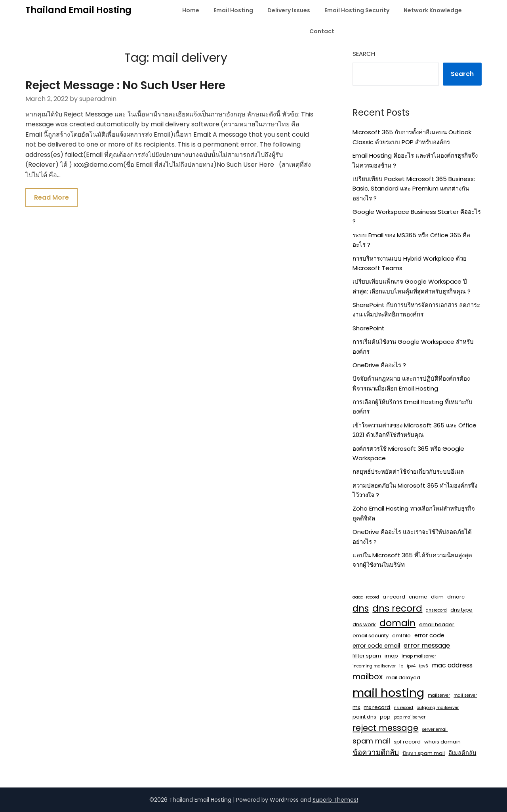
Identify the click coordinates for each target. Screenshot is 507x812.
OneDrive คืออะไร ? (379, 365)
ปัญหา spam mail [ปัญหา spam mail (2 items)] (424, 753)
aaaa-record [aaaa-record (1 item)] (366, 597)
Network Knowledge (433, 10)
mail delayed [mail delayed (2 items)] (403, 678)
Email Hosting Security (357, 10)
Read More (51, 197)
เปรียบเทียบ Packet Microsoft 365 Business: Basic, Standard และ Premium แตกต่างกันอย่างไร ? (414, 189)
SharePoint (369, 328)
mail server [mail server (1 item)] (465, 695)
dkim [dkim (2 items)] (437, 597)
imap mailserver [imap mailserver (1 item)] (419, 656)
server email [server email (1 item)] (435, 729)
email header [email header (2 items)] (437, 624)
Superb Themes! (335, 800)
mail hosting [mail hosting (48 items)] (388, 693)
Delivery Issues (289, 10)
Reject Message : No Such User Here (125, 85)
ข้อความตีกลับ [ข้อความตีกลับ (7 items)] (376, 752)
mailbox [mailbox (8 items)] (368, 677)
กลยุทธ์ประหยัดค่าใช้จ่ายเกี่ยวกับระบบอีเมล (408, 472)
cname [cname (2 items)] (418, 597)
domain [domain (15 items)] (397, 623)
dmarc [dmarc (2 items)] (456, 597)
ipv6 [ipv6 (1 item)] (424, 666)
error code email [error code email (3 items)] (376, 646)
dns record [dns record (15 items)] (397, 608)
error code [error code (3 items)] (429, 635)
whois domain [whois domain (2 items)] (442, 742)
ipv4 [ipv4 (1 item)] (411, 666)
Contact (322, 31)
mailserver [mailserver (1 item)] (439, 695)
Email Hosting (233, 10)
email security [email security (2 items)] (371, 636)
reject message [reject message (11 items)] (385, 728)
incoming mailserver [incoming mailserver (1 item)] (374, 666)
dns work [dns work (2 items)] (364, 624)
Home (191, 10)
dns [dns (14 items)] (361, 608)
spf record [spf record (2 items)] (407, 742)
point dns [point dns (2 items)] (364, 717)
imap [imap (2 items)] (391, 656)
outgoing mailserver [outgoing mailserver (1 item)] (438, 708)
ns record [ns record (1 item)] (403, 708)
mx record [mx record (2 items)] (377, 707)
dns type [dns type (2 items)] (461, 610)
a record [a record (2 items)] (394, 597)
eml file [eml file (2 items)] (401, 636)
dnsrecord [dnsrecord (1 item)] (436, 610)
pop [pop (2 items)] (385, 717)
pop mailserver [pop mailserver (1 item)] (410, 717)
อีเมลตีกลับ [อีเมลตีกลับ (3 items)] (462, 753)
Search (364, 54)
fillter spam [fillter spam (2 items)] (367, 656)
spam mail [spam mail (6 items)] (371, 741)
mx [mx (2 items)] (356, 707)
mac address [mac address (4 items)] (452, 665)
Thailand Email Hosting (78, 10)
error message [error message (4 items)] (427, 645)
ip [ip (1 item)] (401, 666)
